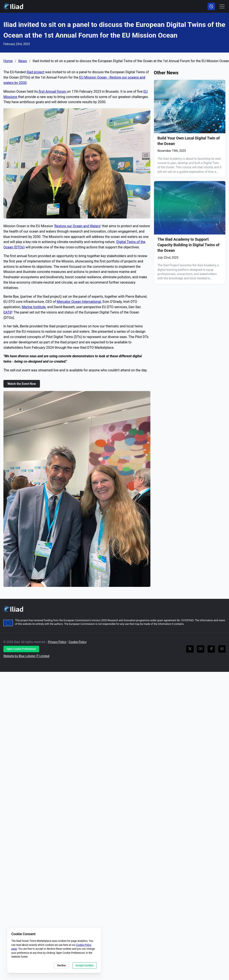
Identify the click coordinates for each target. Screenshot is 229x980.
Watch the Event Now (22, 384)
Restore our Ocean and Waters (78, 226)
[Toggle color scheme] (211, 6)
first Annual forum (52, 92)
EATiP (8, 312)
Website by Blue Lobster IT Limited (26, 656)
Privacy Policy (57, 642)
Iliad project (35, 72)
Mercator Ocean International (79, 302)
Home (8, 61)
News (23, 61)
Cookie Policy (78, 642)
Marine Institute (34, 307)
